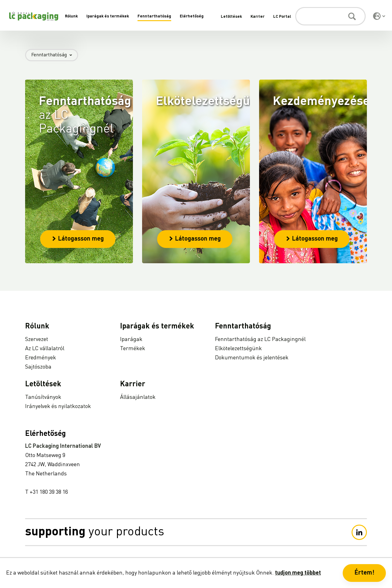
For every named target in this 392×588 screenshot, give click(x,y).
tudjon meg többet (298, 573)
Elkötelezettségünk (238, 349)
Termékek (133, 349)
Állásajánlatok (138, 397)
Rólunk (71, 16)
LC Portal (282, 17)
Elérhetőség (192, 16)
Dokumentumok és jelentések (252, 358)
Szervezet (37, 339)
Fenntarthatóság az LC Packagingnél (260, 339)
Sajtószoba (38, 367)
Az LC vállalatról (45, 349)
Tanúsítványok (43, 397)
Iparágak (131, 339)
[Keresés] (330, 16)
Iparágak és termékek (108, 16)
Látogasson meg (78, 239)
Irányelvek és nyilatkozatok (58, 406)
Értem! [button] (364, 573)
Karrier (258, 17)
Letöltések (231, 17)
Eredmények (41, 358)
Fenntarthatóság (154, 16)
